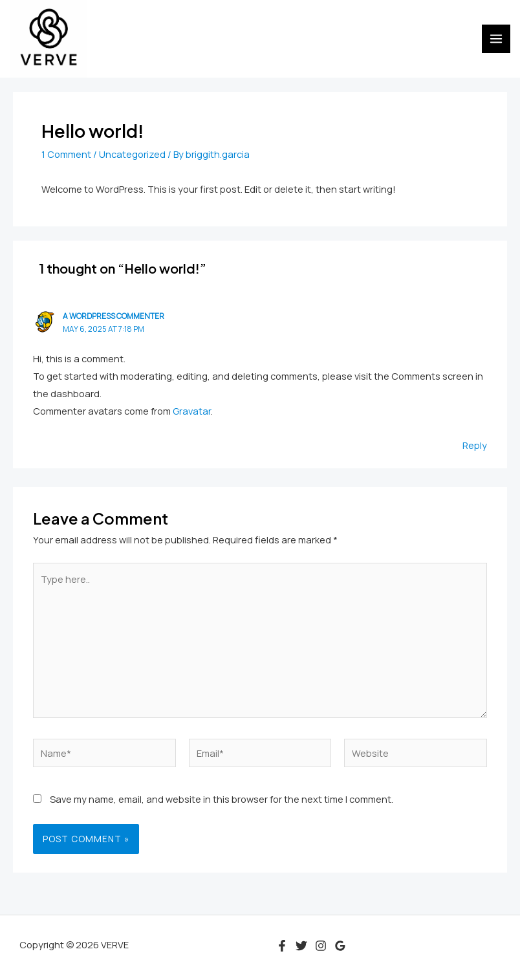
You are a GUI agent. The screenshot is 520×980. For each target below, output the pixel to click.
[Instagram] (321, 946)
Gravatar (192, 411)
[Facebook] (282, 946)
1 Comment (66, 154)
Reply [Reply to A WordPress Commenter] (475, 445)
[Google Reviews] (340, 946)
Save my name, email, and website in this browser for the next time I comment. (222, 799)
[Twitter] (301, 946)
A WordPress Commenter (114, 316)
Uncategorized (132, 154)
